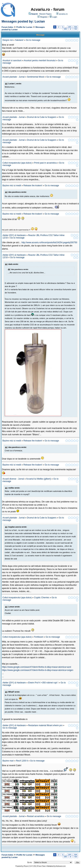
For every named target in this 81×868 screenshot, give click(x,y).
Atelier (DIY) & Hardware (14, 235)
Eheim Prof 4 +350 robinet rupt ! (43, 683)
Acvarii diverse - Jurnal (13, 479)
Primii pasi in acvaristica (45, 163)
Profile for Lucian (24, 27)
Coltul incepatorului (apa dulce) (17, 163)
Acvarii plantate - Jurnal (13, 77)
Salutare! (19, 40)
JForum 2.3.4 (27, 866)
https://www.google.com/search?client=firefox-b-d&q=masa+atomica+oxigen (38, 670)
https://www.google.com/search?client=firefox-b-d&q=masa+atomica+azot (37, 667)
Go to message (33, 40)
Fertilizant (39, 637)
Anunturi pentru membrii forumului (40, 60)
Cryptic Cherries (42, 598)
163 (70, 27)
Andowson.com (61, 866)
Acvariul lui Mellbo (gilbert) (39, 479)
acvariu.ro (63, 14)
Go (76, 29)
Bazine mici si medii (12, 186)
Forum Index (7, 27)
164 (75, 27)
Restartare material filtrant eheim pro (45, 725)
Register (44, 17)
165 (65, 29)
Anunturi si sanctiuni (12, 60)
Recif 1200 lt (22, 761)
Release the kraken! (33, 186)
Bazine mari (8, 761)
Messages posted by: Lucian (23, 21)
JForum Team (41, 866)
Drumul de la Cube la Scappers (42, 117)
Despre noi (8, 40)
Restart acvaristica (36, 816)
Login (55, 17)
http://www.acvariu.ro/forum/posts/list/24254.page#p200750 (49, 242)
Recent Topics (45, 14)
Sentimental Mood (36, 77)
